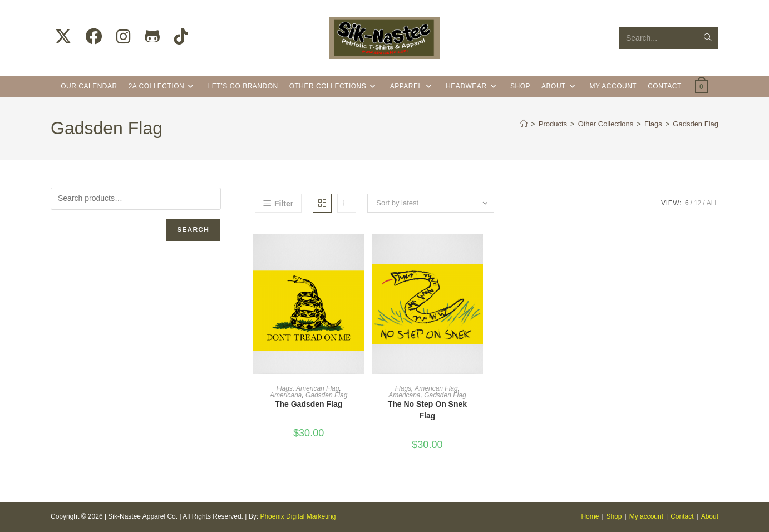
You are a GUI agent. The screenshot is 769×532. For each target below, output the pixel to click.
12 (697, 203)
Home (590, 516)
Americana (286, 395)
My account (646, 516)
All (713, 203)
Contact (682, 516)
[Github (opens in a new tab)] (152, 37)
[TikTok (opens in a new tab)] (181, 37)
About (710, 516)
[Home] (524, 124)
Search (193, 230)
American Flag (317, 388)
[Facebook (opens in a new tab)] (94, 37)
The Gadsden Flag (309, 404)
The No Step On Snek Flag (427, 410)
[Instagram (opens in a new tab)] (123, 37)
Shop (614, 516)
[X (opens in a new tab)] (63, 37)
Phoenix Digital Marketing (298, 516)
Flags (284, 388)
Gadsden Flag (696, 124)
